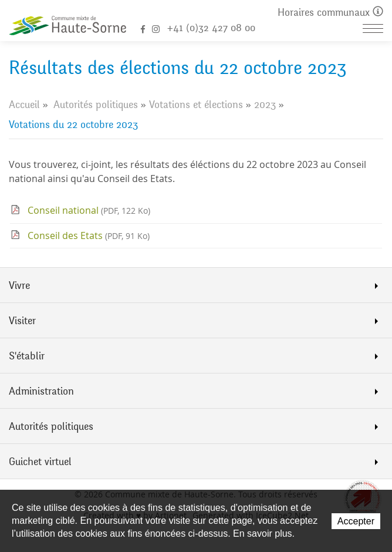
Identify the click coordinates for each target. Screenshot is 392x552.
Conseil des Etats (89, 235)
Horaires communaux (330, 13)
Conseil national (89, 210)
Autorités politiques (96, 105)
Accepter (356, 521)
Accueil (24, 105)
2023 (265, 105)
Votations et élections (196, 105)
